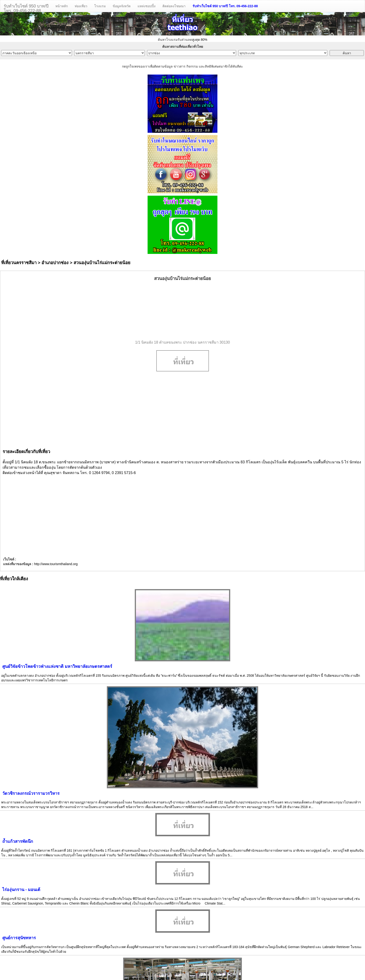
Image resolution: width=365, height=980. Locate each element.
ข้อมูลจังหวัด (122, 6)
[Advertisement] (182, 311)
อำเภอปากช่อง (55, 263)
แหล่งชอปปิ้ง (147, 6)
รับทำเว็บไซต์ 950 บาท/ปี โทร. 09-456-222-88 (225, 6)
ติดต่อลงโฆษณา (174, 6)
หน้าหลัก (62, 6)
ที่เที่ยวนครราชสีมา (19, 263)
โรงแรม (100, 6)
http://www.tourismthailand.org (56, 564)
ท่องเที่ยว (81, 6)
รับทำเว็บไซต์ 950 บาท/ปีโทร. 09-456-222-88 (26, 8)
